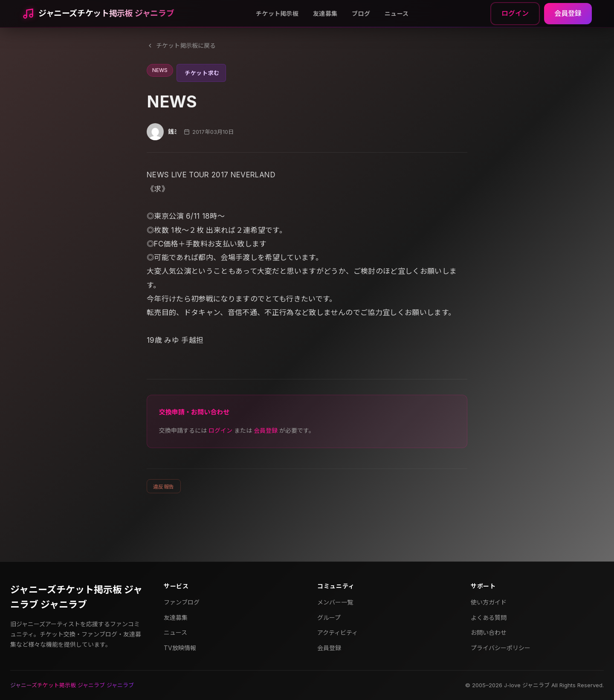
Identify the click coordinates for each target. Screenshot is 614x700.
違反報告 (164, 487)
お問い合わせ (489, 632)
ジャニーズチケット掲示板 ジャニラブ (106, 13)
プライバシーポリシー (501, 648)
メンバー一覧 (335, 602)
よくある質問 (489, 618)
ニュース (397, 13)
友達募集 (325, 13)
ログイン (515, 13)
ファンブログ (182, 602)
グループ (329, 618)
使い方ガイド (489, 602)
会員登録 (568, 13)
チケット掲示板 (277, 13)
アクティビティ (337, 632)
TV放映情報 (180, 648)
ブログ (361, 13)
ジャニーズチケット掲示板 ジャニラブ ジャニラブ (76, 597)
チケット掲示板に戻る (181, 45)
